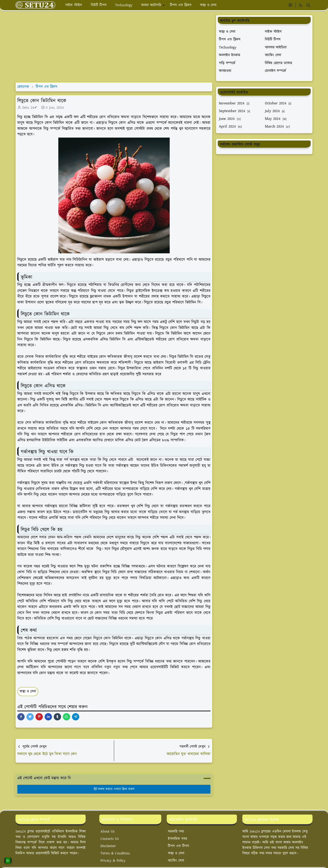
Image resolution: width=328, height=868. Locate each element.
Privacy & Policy (113, 861)
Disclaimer (108, 846)
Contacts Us (110, 839)
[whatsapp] (291, 5)
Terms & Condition (115, 853)
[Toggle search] (308, 5)
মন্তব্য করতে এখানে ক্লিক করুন (114, 789)
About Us (108, 832)
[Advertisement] (114, 47)
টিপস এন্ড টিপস (178, 846)
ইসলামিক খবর (177, 839)
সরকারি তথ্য (176, 832)
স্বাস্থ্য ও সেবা (28, 691)
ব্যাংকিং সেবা (176, 861)
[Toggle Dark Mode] (301, 5)
